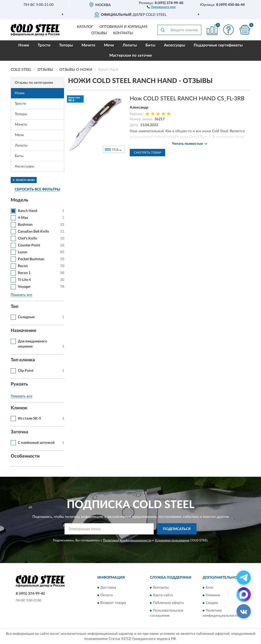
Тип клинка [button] (23, 360)
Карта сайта (163, 595)
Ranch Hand (28, 211)
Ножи (24, 45)
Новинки (213, 595)
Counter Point (29, 245)
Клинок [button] (19, 408)
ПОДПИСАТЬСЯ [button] (177, 529)
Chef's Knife (27, 238)
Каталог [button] (85, 27)
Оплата (107, 595)
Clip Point (26, 371)
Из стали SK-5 (29, 419)
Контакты (123, 33)
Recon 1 (24, 273)
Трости (44, 45)
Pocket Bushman (31, 259)
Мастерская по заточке (131, 56)
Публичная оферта (168, 603)
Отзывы (99, 33)
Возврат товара (113, 603)
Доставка (108, 588)
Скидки (212, 603)
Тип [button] (15, 307)
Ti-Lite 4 (24, 280)
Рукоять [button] (19, 384)
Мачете (88, 45)
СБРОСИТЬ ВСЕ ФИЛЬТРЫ (37, 189)
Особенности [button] (25, 456)
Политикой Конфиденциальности (127, 540)
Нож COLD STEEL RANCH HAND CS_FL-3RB (187, 99)
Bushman (25, 225)
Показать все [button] (21, 295)
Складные (26, 317)
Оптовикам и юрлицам (123, 27)
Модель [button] (19, 200)
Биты (150, 45)
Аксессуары (174, 45)
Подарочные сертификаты (218, 45)
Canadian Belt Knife (33, 232)
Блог (210, 588)
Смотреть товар (147, 153)
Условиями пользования (172, 540)
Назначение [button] (24, 331)
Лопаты (130, 45)
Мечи (109, 45)
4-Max (23, 218)
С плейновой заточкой (36, 443)
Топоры (66, 45)
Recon (23, 266)
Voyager (24, 287)
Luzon (23, 252)
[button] (161, 7)
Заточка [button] (19, 432)
